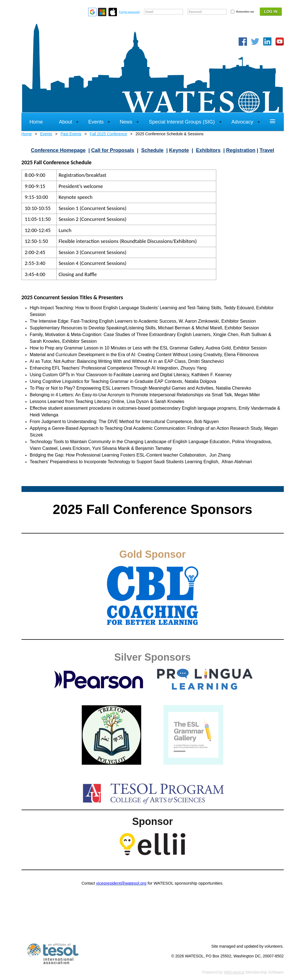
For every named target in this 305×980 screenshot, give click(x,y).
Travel (267, 150)
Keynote (179, 150)
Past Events (71, 134)
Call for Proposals (113, 150)
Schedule (152, 150)
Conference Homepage (58, 150)
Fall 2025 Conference (109, 134)
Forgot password (129, 12)
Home (27, 134)
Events (46, 134)
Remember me (245, 11)
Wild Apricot (234, 972)
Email (149, 12)
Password (195, 12)
